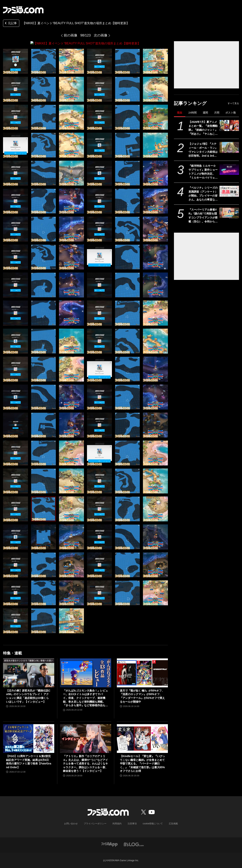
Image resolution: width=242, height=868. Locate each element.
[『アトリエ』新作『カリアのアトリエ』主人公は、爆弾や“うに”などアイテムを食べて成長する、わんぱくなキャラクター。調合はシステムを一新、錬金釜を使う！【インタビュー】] (86, 738)
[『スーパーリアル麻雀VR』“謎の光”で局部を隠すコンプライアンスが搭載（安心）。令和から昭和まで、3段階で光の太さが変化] (229, 213)
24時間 (192, 113)
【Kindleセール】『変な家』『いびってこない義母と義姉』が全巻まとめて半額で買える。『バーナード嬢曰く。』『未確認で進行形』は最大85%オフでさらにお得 (142, 763)
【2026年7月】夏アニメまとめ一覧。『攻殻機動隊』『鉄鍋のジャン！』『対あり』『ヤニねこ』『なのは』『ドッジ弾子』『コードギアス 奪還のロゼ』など (203, 128)
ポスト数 (231, 113)
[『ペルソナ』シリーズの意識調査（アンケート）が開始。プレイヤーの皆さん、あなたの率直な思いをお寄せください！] (229, 191)
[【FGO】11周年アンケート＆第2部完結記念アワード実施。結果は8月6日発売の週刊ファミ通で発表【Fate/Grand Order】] (29, 738)
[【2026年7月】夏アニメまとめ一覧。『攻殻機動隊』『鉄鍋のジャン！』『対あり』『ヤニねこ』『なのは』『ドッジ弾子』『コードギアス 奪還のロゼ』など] (229, 125)
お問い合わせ (71, 823)
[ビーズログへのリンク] (134, 844)
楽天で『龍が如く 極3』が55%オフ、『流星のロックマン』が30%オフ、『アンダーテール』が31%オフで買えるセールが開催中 (142, 696)
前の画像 (71, 35)
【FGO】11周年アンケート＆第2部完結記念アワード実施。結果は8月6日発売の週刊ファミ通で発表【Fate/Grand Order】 (29, 762)
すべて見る (233, 103)
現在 (180, 113)
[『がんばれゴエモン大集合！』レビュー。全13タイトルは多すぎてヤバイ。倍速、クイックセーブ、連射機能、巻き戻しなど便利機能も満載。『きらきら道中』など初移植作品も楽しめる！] (86, 673)
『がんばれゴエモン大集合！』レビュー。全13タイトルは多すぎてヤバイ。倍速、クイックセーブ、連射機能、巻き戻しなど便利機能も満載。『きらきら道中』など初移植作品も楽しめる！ (85, 698)
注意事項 (132, 823)
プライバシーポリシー (95, 823)
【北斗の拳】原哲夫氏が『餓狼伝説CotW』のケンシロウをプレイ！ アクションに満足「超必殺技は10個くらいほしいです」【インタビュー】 (28, 696)
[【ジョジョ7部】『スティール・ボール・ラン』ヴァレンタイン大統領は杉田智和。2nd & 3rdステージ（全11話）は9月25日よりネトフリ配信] (229, 147)
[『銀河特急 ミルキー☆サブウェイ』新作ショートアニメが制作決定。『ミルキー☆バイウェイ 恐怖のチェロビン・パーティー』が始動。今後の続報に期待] (229, 169)
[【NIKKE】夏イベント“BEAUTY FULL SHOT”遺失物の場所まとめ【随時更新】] (16, 61)
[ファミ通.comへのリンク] (23, 10)
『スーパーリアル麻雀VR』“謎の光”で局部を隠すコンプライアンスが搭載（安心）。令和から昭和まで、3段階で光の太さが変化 (203, 216)
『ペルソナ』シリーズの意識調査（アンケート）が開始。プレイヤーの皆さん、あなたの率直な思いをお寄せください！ (203, 194)
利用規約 (117, 823)
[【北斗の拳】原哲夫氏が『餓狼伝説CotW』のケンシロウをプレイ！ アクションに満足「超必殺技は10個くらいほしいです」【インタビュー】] (29, 673)
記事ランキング (190, 103)
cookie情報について (153, 823)
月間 (217, 113)
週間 (205, 113)
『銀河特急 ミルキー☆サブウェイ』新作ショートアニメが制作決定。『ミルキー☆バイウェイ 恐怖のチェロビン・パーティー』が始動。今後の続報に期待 (203, 172)
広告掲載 (173, 823)
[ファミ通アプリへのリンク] (109, 844)
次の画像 (101, 35)
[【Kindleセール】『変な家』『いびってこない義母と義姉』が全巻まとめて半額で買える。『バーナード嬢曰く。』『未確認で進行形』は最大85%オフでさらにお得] (142, 738)
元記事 (10, 24)
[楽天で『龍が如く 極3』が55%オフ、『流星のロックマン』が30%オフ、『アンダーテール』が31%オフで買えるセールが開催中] (142, 673)
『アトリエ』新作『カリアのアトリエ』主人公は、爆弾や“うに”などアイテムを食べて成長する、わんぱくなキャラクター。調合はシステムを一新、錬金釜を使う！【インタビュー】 (85, 763)
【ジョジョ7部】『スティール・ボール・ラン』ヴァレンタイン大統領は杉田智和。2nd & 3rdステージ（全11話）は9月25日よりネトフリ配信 (203, 150)
